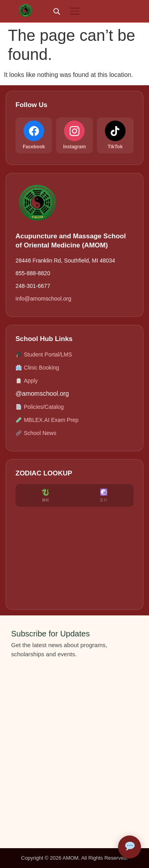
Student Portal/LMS (44, 355)
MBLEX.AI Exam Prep (47, 420)
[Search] (56, 11)
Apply (27, 381)
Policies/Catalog (40, 407)
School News (36, 433)
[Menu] (75, 11)
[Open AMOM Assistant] (130, 847)
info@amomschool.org (43, 299)
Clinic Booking (37, 368)
